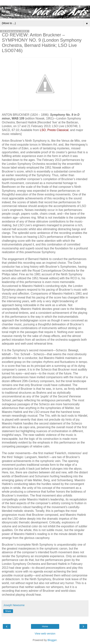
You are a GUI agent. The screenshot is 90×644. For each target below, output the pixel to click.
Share (8, 611)
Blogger (52, 640)
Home (45, 626)
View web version (45, 634)
